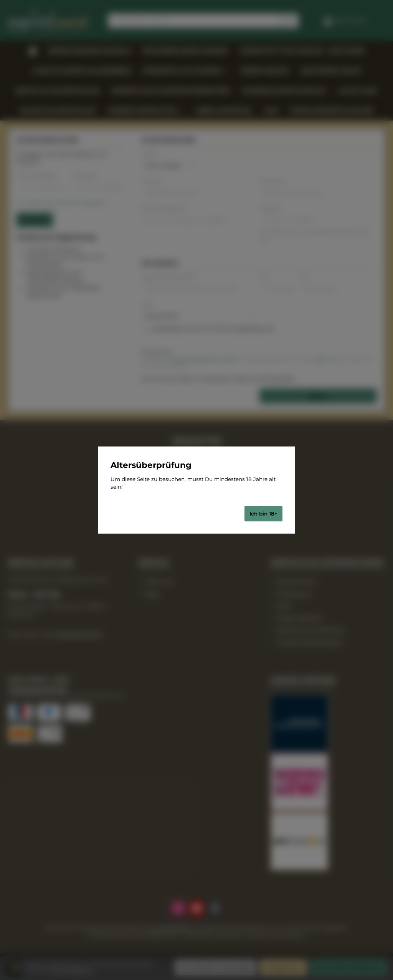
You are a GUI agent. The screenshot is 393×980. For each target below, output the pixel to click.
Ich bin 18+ (263, 514)
